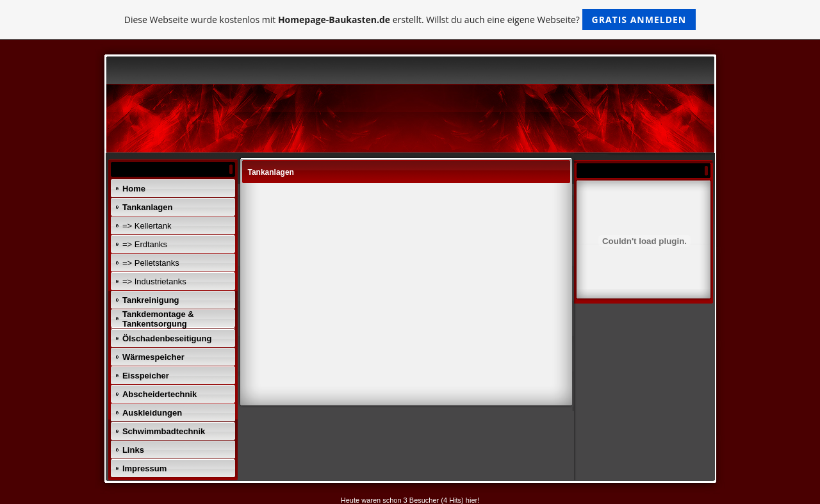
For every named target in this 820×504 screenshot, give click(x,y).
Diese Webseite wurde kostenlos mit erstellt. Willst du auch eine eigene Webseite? (410, 20)
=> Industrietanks (154, 281)
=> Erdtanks (145, 244)
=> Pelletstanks (151, 263)
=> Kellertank (147, 226)
